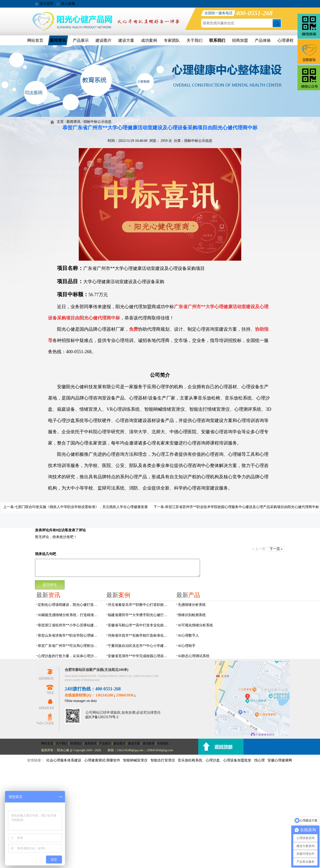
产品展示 (81, 40)
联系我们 (217, 40)
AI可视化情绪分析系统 (195, 625)
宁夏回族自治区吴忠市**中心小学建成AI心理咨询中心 (139, 646)
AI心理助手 (187, 646)
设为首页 (46, 4)
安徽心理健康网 (280, 760)
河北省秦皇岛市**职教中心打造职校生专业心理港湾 (139, 605)
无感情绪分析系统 (192, 605)
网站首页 (35, 40)
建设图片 (103, 40)
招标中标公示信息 (97, 122)
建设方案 (126, 40)
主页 (60, 122)
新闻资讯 (58, 40)
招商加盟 (240, 40)
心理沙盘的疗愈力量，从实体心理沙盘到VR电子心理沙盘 (69, 656)
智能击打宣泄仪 (163, 760)
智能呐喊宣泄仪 (135, 760)
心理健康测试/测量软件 (102, 760)
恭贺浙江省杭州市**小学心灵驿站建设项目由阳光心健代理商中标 (69, 625)
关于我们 (194, 40)
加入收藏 (68, 4)
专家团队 (172, 40)
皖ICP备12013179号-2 (102, 717)
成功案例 (149, 40)
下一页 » (276, 549)
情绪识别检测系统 (192, 615)
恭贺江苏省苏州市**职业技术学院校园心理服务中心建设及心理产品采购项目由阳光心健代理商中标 (242, 507)
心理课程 (285, 40)
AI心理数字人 (188, 635)
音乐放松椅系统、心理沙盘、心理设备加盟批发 (214, 760)
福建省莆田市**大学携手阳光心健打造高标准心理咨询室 (139, 615)
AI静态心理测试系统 (194, 656)
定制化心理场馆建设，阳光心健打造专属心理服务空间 (69, 605)
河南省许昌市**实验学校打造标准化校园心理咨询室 (139, 635)
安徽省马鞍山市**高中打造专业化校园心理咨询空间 (139, 625)
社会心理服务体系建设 (64, 760)
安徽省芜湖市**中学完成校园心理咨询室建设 (139, 656)
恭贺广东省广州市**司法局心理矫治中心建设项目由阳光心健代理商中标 (69, 646)
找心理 (259, 760)
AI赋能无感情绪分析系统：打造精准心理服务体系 (69, 615)
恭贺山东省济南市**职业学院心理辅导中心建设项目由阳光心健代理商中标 (69, 635)
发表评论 (42, 530)
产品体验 (263, 40)
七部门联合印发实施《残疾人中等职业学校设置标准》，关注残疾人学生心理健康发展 (81, 507)
